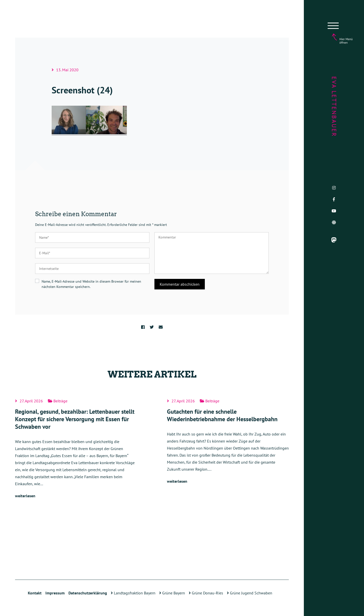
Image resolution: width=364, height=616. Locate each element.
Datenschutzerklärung (88, 593)
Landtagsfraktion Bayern (133, 593)
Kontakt (35, 593)
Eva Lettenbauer (334, 107)
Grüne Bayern (172, 593)
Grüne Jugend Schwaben (250, 593)
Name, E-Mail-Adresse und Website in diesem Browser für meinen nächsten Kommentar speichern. (91, 284)
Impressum (55, 593)
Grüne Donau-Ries (206, 593)
